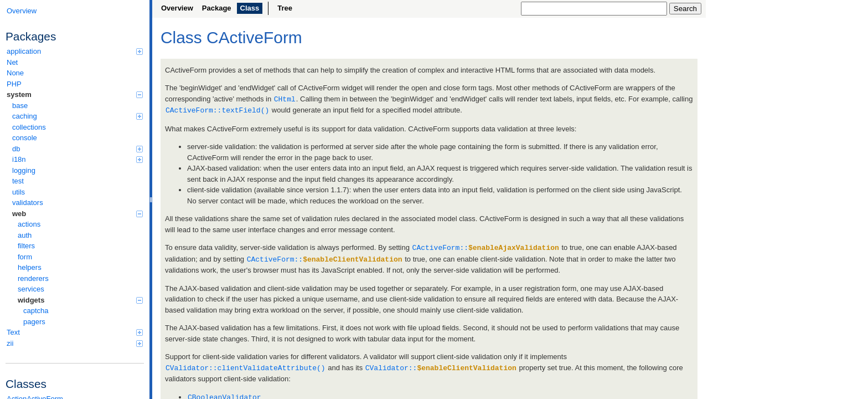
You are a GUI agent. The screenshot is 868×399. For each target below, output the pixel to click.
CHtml (285, 99)
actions (29, 224)
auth (25, 235)
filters (26, 246)
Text (75, 332)
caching (77, 116)
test (18, 181)
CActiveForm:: (486, 246)
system (75, 94)
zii (75, 343)
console (25, 138)
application (75, 51)
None (15, 73)
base (20, 106)
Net (12, 62)
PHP (14, 84)
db (77, 149)
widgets (80, 300)
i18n (77, 159)
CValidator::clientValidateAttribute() (246, 365)
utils (19, 192)
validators (28, 203)
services (31, 289)
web (77, 214)
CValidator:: (441, 365)
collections (29, 127)
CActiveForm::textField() (217, 109)
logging (24, 170)
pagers (34, 322)
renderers (33, 278)
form (25, 257)
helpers (30, 267)
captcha (36, 311)
